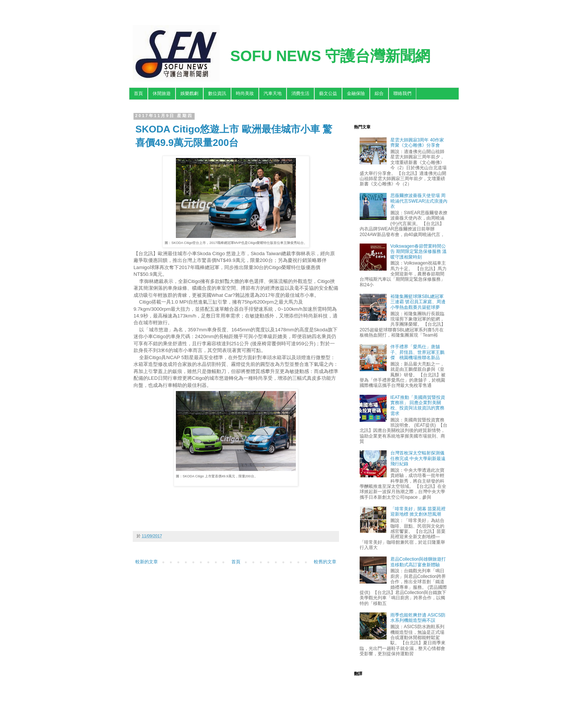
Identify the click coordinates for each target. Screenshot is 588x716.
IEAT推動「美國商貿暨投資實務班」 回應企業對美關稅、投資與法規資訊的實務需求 (418, 405)
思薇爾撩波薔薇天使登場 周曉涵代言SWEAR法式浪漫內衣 (419, 201)
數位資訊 (217, 93)
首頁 (138, 93)
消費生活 (300, 93)
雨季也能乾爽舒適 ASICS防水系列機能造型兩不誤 (418, 618)
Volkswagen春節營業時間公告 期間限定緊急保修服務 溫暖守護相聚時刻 (419, 252)
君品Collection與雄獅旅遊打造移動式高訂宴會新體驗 (418, 562)
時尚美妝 (245, 93)
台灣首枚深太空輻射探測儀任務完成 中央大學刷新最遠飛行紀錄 (418, 458)
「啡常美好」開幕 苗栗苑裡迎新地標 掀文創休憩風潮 (418, 511)
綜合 (379, 93)
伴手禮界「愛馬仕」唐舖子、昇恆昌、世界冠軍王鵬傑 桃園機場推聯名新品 (417, 352)
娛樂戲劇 (189, 93)
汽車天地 (273, 93)
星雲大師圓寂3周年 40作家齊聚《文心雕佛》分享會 (417, 143)
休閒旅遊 (162, 93)
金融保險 (356, 93)
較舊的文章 (325, 562)
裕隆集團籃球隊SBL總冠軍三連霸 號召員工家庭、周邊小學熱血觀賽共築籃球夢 (418, 302)
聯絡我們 (402, 93)
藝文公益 (328, 93)
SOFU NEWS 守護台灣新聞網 (330, 56)
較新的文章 (147, 562)
